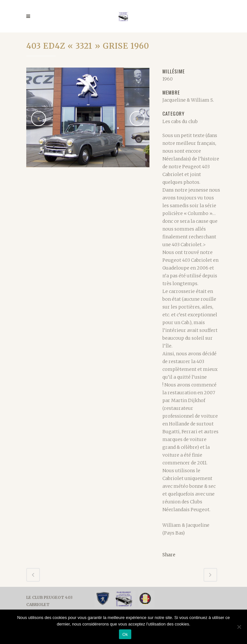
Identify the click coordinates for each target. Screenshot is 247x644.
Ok (125, 634)
